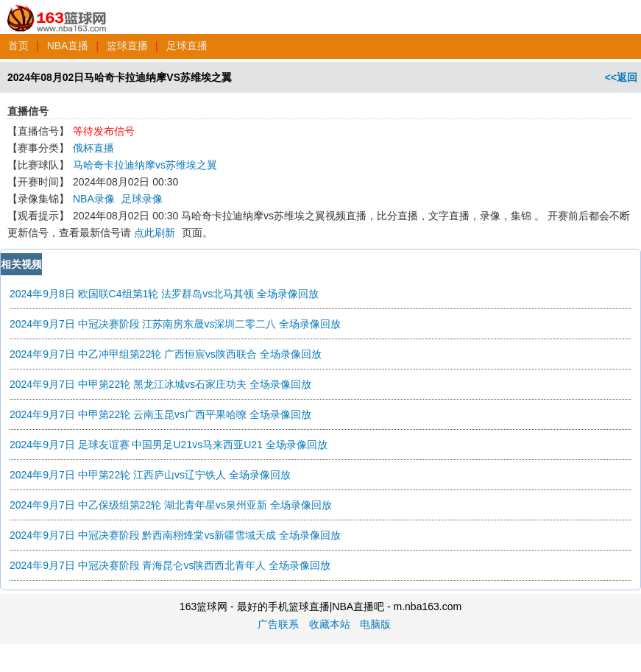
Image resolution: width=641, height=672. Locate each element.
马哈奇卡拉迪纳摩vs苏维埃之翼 (145, 165)
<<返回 (621, 77)
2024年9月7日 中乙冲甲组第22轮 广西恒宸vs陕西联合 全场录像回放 (166, 354)
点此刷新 (155, 233)
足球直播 (187, 46)
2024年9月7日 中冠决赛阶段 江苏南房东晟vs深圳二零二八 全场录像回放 (175, 324)
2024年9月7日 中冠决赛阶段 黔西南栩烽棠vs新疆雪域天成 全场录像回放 (175, 535)
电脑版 (375, 624)
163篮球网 (57, 10)
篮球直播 (127, 46)
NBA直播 (68, 46)
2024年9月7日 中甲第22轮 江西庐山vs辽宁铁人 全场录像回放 (150, 475)
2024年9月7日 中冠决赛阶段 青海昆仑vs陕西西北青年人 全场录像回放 (170, 565)
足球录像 (142, 199)
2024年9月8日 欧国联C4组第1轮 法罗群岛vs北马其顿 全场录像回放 (164, 294)
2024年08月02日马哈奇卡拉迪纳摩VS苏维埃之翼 (120, 77)
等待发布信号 (104, 131)
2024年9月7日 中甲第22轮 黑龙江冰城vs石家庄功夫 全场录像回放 (160, 384)
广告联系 (278, 624)
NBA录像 (94, 199)
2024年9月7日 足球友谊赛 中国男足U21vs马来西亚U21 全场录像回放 (169, 445)
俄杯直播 (93, 148)
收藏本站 (330, 624)
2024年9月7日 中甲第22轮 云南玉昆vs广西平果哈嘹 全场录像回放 (160, 414)
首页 (18, 46)
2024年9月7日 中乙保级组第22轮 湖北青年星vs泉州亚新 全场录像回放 (171, 505)
